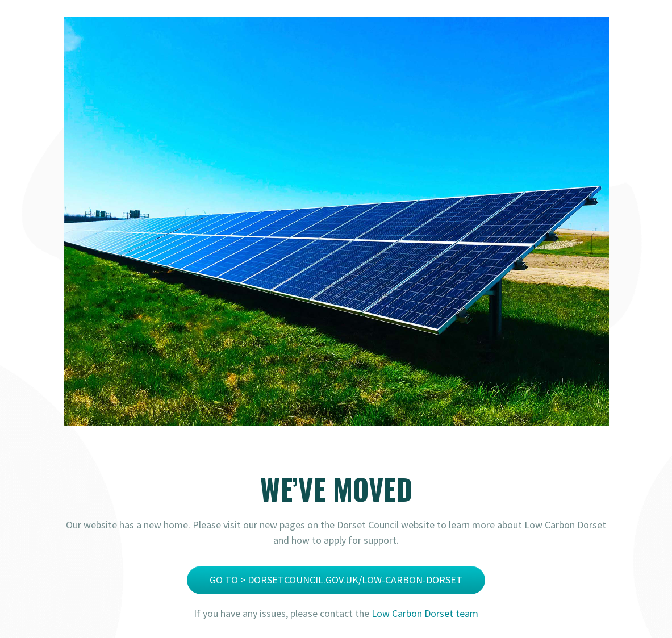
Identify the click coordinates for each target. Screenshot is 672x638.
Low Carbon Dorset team (425, 613)
